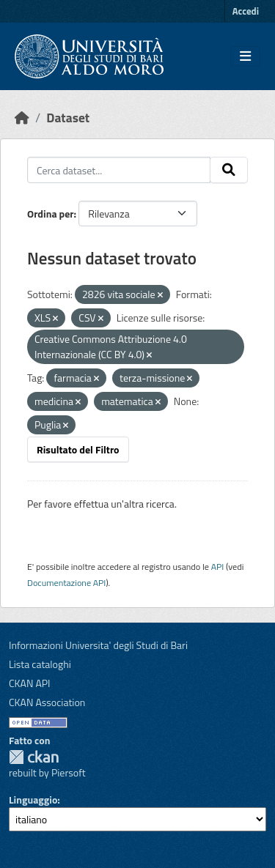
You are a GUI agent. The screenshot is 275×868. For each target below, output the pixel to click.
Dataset (68, 118)
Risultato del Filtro (78, 449)
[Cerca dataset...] (119, 170)
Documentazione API (66, 583)
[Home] (22, 118)
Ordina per (51, 214)
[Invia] (229, 170)
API (218, 567)
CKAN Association (47, 702)
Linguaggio (33, 800)
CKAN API (30, 683)
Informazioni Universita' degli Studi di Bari (98, 645)
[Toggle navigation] (245, 56)
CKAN (34, 757)
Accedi (246, 11)
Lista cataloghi (40, 664)
